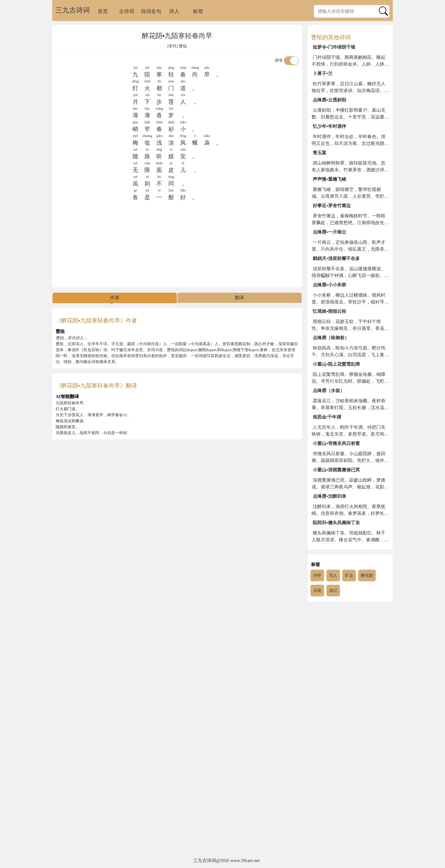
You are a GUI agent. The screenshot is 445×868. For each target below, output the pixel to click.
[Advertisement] (177, 244)
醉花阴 (367, 575)
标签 (198, 11)
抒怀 (317, 575)
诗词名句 (151, 11)
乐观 (317, 591)
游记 (333, 591)
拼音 (287, 60)
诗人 (174, 11)
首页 (103, 11)
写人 (333, 575)
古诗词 (127, 11)
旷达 (349, 575)
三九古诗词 (73, 10)
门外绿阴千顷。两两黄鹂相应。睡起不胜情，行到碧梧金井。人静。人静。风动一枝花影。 (350, 64)
